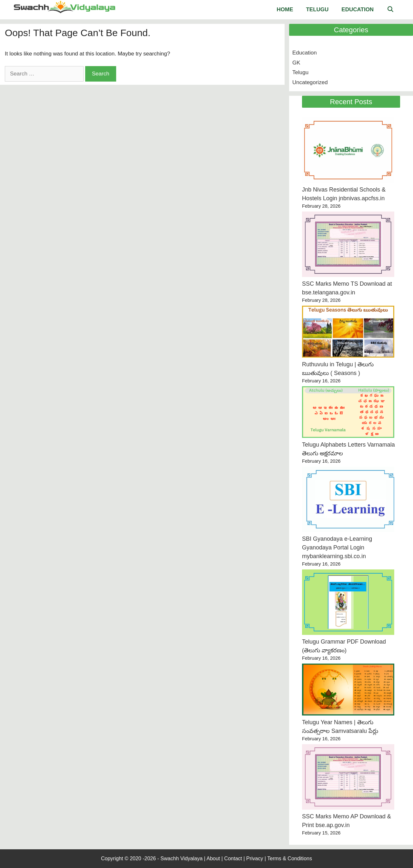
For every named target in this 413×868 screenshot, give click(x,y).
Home (285, 10)
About (213, 858)
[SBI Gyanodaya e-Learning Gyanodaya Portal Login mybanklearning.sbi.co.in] (348, 501)
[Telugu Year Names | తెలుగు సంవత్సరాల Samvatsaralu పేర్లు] (348, 691)
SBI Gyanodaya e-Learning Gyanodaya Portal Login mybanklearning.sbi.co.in (337, 547)
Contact (233, 858)
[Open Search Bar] (390, 10)
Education (358, 10)
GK (296, 63)
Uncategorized (310, 82)
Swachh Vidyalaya (182, 858)
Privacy (255, 858)
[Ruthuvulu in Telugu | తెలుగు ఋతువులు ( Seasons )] (348, 333)
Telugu (317, 10)
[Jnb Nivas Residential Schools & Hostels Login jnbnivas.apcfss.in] (348, 151)
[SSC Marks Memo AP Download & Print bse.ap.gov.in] (348, 778)
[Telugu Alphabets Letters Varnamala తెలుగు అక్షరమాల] (348, 414)
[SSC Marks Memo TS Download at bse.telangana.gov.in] (348, 246)
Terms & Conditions (290, 858)
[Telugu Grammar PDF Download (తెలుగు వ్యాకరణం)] (348, 603)
